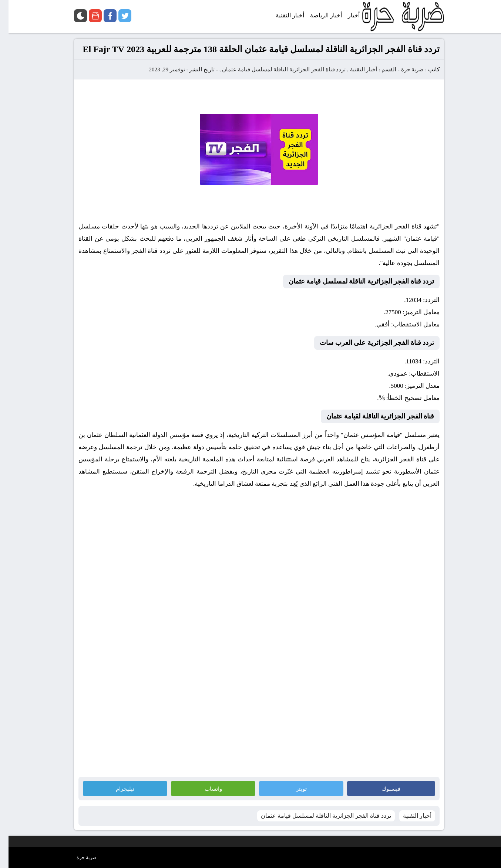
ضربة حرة (403, 69)
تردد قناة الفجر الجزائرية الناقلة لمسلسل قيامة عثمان (275, 69)
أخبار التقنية (355, 69)
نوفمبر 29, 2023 (158, 69)
